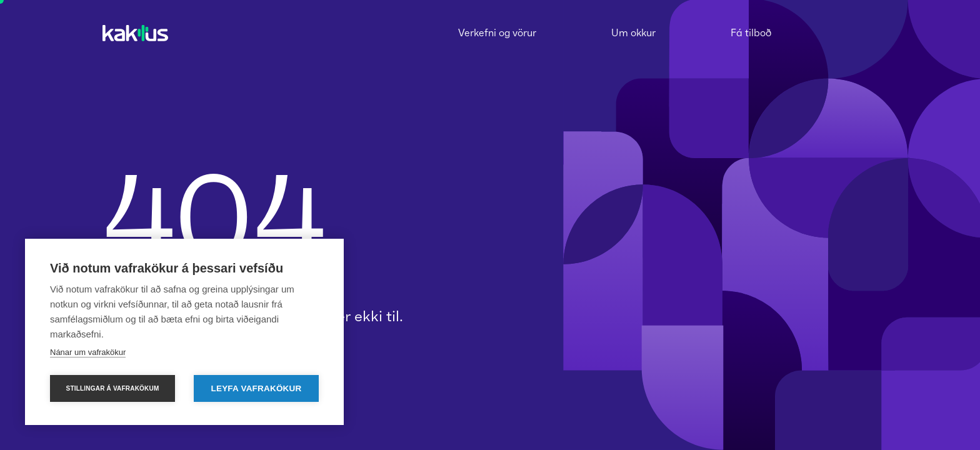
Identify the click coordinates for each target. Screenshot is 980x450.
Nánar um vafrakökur (88, 352)
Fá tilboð (751, 32)
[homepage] (135, 34)
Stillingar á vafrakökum (113, 388)
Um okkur (633, 32)
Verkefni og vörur (497, 32)
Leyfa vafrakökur (257, 388)
